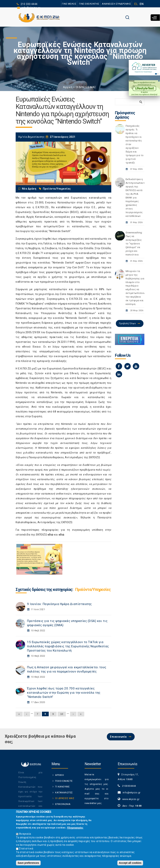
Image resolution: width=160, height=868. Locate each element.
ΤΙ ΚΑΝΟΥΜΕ (62, 787)
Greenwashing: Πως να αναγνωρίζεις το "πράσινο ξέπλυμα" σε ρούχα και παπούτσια (134, 244)
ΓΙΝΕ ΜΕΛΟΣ (69, 4)
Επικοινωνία (118, 737)
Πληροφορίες (75, 828)
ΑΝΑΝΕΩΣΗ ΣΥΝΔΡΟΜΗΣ (116, 4)
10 (62, 714)
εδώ (50, 535)
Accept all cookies (130, 863)
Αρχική (68, 87)
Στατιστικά (26, 849)
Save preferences (28, 863)
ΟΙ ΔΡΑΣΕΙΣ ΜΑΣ (86, 87)
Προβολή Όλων (127, 323)
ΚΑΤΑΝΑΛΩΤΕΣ (64, 793)
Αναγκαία (25, 834)
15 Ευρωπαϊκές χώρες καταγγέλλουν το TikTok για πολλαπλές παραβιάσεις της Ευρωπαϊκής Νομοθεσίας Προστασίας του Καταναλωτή (68, 646)
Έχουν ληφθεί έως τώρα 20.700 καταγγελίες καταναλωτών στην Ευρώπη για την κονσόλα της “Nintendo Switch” (64, 693)
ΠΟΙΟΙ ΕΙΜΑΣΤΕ (64, 781)
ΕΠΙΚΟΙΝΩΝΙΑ (63, 804)
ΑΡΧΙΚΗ (59, 775)
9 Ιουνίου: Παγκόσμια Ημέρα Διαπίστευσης (59, 604)
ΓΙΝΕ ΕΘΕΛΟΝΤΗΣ (89, 4)
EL (136, 4)
